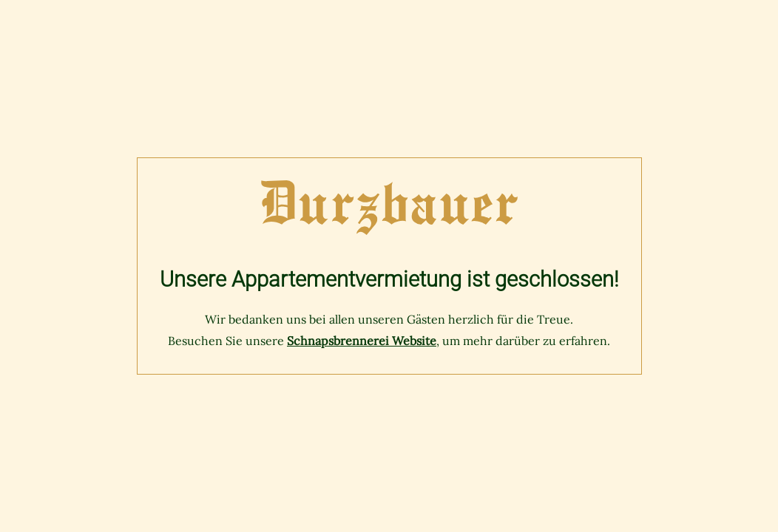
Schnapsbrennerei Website (362, 341)
